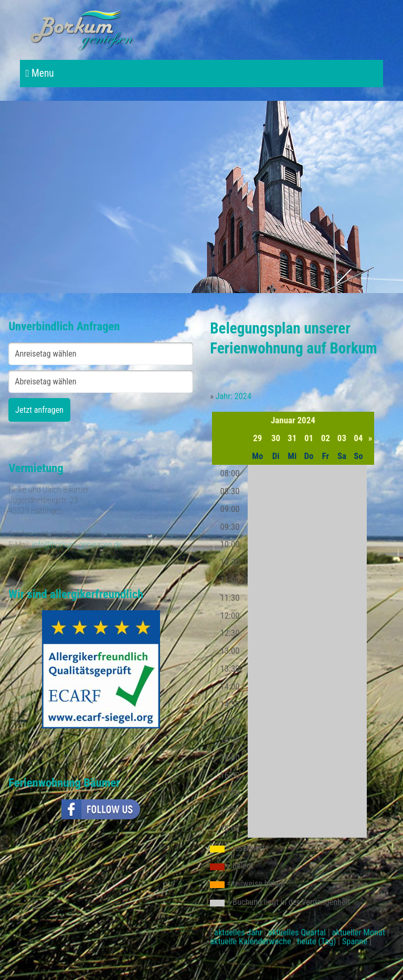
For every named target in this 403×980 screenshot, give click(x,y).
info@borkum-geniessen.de (77, 545)
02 (326, 438)
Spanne (355, 941)
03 (342, 438)
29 (257, 438)
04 (358, 438)
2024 (306, 420)
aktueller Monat (358, 932)
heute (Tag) (316, 941)
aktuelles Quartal (297, 932)
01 (309, 438)
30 (276, 438)
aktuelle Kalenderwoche (251, 941)
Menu (39, 73)
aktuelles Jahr (238, 932)
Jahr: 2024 (234, 396)
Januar (283, 420)
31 (292, 438)
